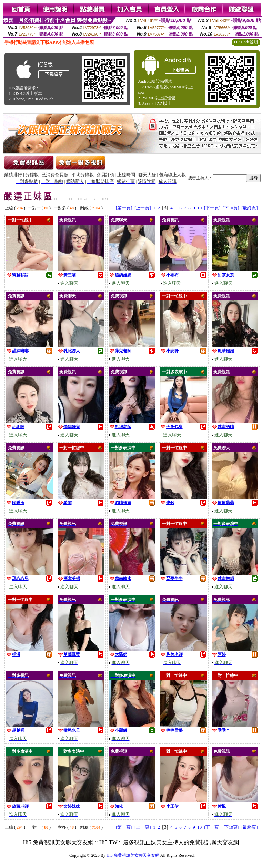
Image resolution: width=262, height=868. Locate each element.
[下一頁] (212, 208)
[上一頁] (143, 208)
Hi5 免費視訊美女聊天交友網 (133, 855)
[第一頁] (124, 208)
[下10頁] (231, 208)
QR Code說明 (246, 42)
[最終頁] (250, 208)
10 (199, 208)
